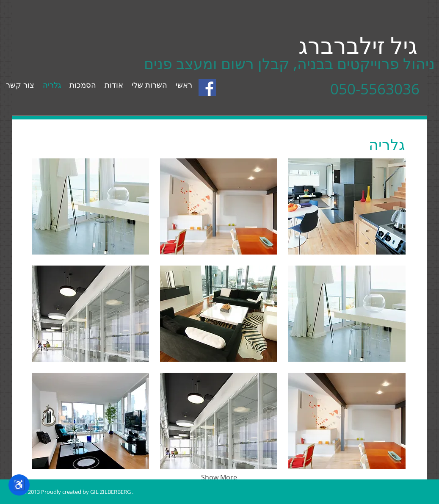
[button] (91, 206)
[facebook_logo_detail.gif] (207, 87)
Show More (219, 477)
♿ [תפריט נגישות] (19, 485)
